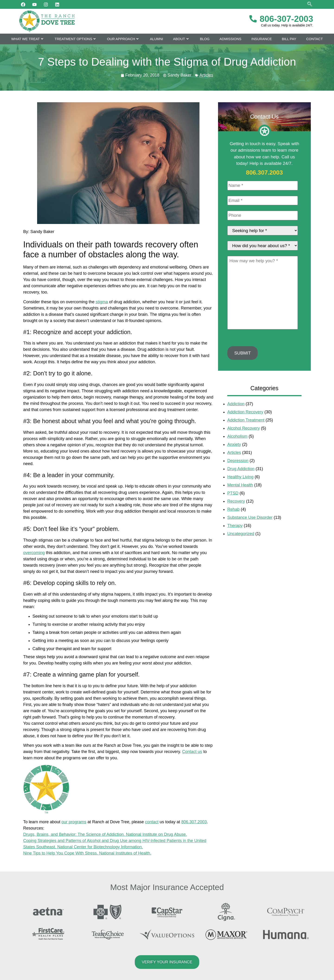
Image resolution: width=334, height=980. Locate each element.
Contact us (192, 752)
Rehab (233, 510)
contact (152, 822)
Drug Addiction (241, 469)
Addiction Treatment (246, 421)
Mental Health (240, 485)
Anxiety (234, 445)
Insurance (262, 39)
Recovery (236, 502)
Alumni (156, 39)
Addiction (236, 404)
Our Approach (123, 39)
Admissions (230, 39)
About (181, 39)
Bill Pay (289, 39)
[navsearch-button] (310, 5)
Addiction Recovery (245, 412)
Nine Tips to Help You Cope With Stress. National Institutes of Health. (87, 853)
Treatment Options (76, 39)
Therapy (235, 526)
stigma (102, 302)
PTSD (233, 494)
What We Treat (28, 39)
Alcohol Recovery (244, 429)
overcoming (34, 553)
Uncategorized (241, 534)
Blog (205, 39)
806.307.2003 (194, 822)
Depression (238, 461)
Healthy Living (240, 477)
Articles (206, 75)
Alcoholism (237, 437)
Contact (314, 39)
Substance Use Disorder (250, 518)
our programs (74, 822)
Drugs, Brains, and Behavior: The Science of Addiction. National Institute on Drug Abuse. (105, 834)
